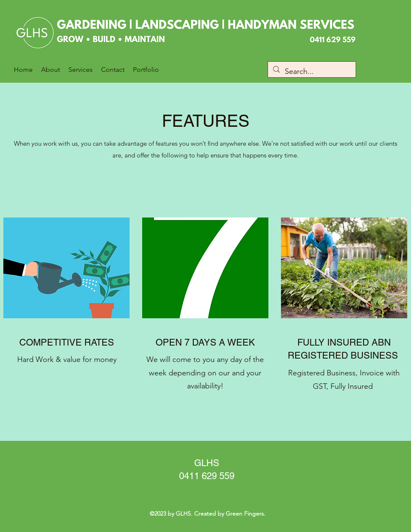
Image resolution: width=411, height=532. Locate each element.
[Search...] (311, 72)
